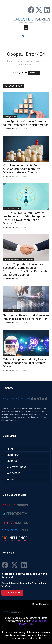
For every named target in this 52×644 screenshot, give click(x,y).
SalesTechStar (39, 621)
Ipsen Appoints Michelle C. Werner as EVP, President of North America (26, 123)
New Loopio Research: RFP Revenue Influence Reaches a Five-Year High (26, 317)
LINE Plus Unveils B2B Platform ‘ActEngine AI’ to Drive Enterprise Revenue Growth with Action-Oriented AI (24, 218)
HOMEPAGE (34, 73)
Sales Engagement (10, 117)
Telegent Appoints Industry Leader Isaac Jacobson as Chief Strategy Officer (25, 363)
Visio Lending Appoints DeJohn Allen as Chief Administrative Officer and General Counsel (23, 169)
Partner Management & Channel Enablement (19, 260)
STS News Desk (8, 129)
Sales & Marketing (10, 355)
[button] (26, 28)
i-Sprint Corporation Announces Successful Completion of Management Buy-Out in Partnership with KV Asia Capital (26, 269)
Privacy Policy (26, 624)
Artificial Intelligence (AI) (12, 208)
